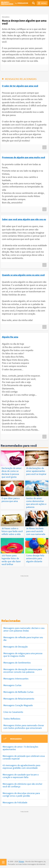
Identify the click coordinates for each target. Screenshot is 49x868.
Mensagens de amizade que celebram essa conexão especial (24, 757)
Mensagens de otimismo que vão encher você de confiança (22, 785)
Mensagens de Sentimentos (17, 663)
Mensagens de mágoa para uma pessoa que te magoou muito (23, 655)
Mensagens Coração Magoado (18, 705)
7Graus (21, 861)
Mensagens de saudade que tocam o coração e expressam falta (21, 776)
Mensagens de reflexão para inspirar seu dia (23, 639)
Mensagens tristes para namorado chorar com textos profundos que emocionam (24, 727)
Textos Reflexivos (12, 719)
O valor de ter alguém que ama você (20, 86)
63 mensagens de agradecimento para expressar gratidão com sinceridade (21, 767)
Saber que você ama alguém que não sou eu (24, 219)
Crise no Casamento (13, 712)
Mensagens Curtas (12, 685)
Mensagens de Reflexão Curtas (18, 692)
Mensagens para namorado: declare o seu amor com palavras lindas (24, 629)
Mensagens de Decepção (16, 647)
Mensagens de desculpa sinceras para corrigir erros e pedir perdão (21, 794)
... (44, 147)
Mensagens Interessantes (16, 679)
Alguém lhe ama (10, 337)
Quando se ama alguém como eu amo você (23, 275)
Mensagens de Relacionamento (19, 699)
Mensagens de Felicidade (15, 802)
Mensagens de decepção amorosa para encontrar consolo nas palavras (23, 671)
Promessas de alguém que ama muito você (24, 157)
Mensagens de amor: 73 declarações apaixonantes (20, 748)
